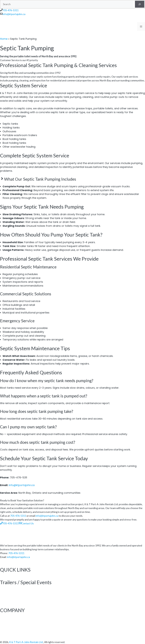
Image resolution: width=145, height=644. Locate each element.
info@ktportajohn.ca (14, 14)
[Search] (140, 4)
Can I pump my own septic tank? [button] (28, 427)
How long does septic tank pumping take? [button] (37, 411)
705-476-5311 (10, 10)
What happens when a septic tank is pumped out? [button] (44, 396)
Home (4, 39)
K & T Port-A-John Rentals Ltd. (26, 642)
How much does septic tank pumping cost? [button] (38, 442)
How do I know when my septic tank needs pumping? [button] (47, 381)
